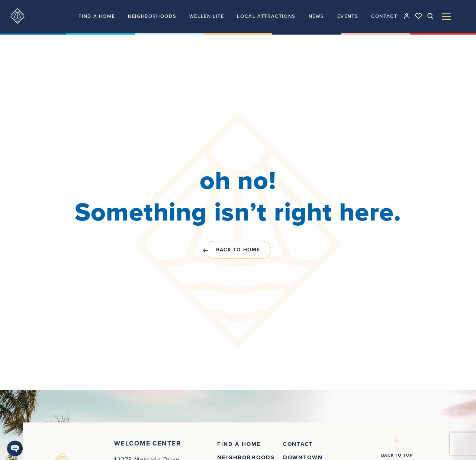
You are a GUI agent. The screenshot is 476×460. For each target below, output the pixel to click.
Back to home (232, 250)
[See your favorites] (418, 16)
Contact (384, 16)
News (317, 16)
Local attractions (266, 16)
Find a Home (97, 16)
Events (348, 16)
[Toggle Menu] (446, 17)
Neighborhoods (152, 16)
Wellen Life (207, 16)
